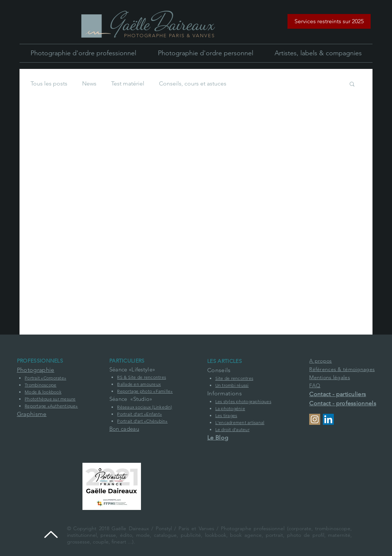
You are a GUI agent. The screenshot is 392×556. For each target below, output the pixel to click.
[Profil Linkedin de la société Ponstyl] (328, 419)
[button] (329, 21)
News (89, 83)
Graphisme (32, 414)
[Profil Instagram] (315, 419)
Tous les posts (49, 83)
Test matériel (128, 83)
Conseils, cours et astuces (193, 83)
